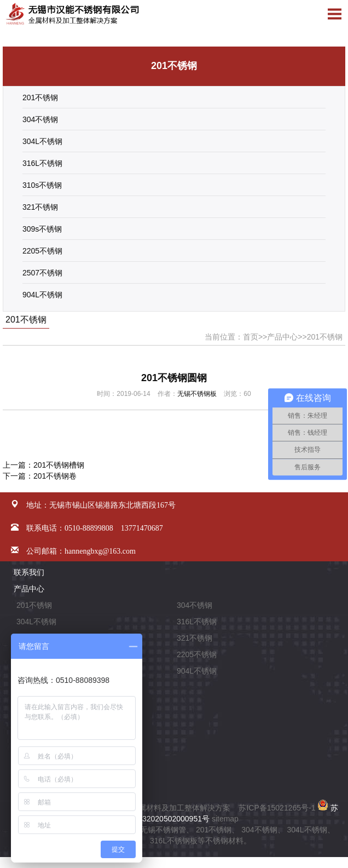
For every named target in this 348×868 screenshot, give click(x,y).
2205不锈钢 (42, 251)
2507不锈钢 (42, 273)
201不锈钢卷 (55, 476)
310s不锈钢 (42, 185)
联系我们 (29, 572)
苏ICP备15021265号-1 (277, 808)
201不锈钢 (40, 97)
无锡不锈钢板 (197, 394)
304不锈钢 (40, 119)
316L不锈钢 (42, 163)
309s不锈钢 (42, 229)
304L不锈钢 (42, 141)
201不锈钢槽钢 (59, 465)
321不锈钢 (40, 207)
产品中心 (282, 337)
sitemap (225, 819)
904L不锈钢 (42, 295)
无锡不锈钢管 (163, 830)
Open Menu (334, 14)
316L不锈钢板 (174, 841)
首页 (251, 337)
